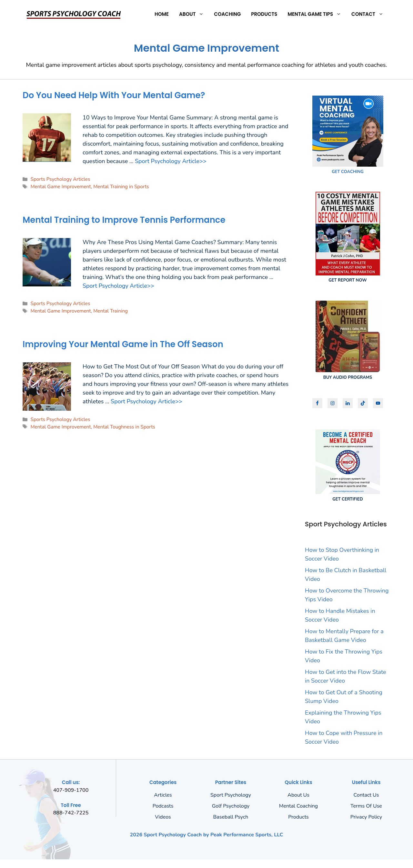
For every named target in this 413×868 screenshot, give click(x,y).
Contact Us (366, 795)
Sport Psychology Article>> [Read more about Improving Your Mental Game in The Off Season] (146, 401)
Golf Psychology (231, 806)
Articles (163, 795)
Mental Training (111, 311)
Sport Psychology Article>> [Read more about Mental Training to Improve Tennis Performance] (118, 286)
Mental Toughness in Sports (124, 427)
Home (162, 14)
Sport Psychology (231, 795)
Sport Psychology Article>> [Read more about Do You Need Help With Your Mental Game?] (171, 161)
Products (264, 14)
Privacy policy (366, 817)
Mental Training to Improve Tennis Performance (124, 220)
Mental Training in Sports (121, 187)
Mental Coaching (298, 806)
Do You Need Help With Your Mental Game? (114, 95)
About (194, 14)
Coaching (227, 14)
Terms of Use (366, 806)
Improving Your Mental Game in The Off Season (123, 344)
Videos (163, 817)
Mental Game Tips (317, 14)
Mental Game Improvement (60, 187)
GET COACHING (348, 172)
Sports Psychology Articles (60, 179)
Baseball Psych (231, 817)
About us (298, 795)
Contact (370, 14)
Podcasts (163, 806)
